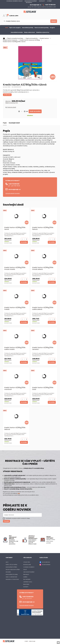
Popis (5, 123)
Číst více (7, 95)
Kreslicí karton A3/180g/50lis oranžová (15, 389)
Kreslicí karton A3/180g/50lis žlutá (43, 389)
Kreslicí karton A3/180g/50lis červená (43, 349)
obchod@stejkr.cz (14, 189)
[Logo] (30, 12)
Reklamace (26, 574)
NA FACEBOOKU (46, 562)
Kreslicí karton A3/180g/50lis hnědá (15, 309)
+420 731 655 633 (14, 184)
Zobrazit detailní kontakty (13, 193)
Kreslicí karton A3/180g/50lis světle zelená (43, 309)
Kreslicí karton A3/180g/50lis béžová (15, 429)
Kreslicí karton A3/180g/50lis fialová (43, 229)
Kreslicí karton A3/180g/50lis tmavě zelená (43, 269)
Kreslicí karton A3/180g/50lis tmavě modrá (15, 269)
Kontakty (26, 587)
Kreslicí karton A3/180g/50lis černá (15, 229)
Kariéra (25, 577)
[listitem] (52, 541)
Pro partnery (27, 579)
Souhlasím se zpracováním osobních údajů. (18, 518)
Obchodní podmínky (29, 572)
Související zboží (14, 123)
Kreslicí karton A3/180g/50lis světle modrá (15, 349)
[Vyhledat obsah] (53, 21)
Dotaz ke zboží (12, 107)
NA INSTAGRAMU (46, 565)
